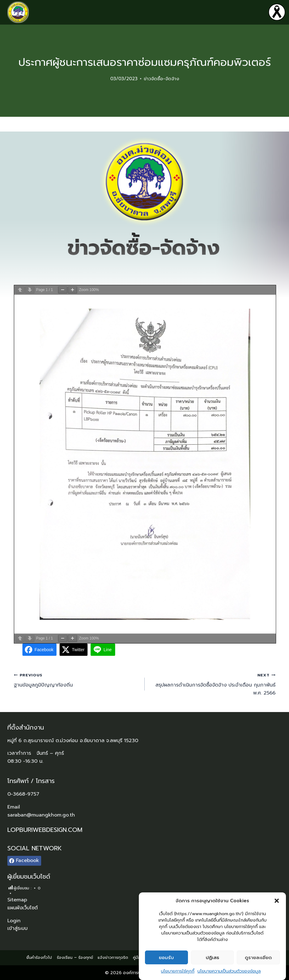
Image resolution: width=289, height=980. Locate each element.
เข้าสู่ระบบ (18, 928)
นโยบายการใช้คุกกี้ (178, 971)
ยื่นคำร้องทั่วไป (39, 957)
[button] (277, 901)
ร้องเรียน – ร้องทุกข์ (75, 957)
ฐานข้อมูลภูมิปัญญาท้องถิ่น (77, 680)
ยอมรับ (166, 958)
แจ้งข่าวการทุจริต (113, 957)
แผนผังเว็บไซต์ (23, 908)
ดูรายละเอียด (258, 958)
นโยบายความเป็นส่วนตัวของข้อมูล (229, 971)
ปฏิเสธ (213, 958)
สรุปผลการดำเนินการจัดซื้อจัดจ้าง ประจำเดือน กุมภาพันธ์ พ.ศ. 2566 (213, 684)
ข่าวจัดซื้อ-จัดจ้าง (161, 79)
